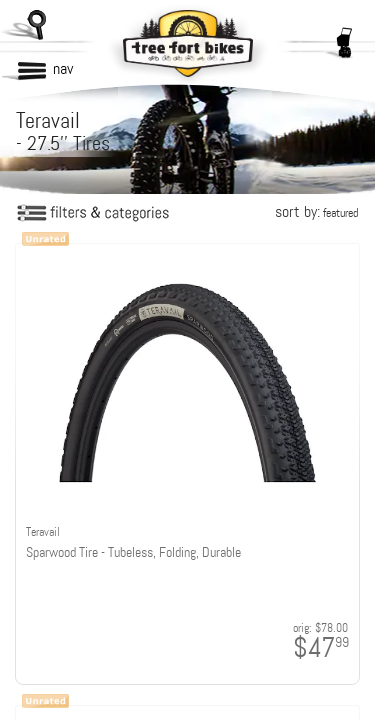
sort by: (316, 211)
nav (63, 68)
